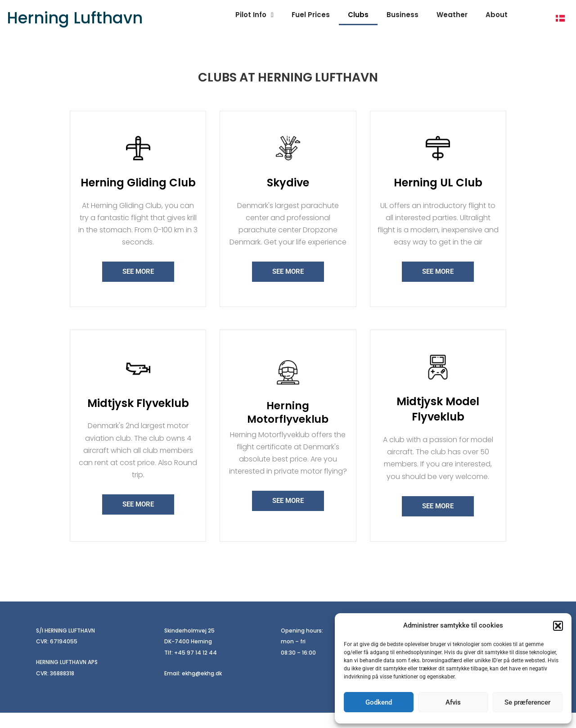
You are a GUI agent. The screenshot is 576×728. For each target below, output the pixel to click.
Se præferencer (527, 702)
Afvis (453, 702)
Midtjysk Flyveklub (138, 418)
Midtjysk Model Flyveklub (438, 424)
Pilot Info (254, 15)
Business (403, 15)
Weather (452, 15)
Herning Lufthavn (75, 18)
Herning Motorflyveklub (288, 428)
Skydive (288, 190)
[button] (558, 626)
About (497, 15)
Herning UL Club (438, 190)
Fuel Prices (311, 15)
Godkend (379, 702)
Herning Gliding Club (138, 190)
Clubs (358, 15)
